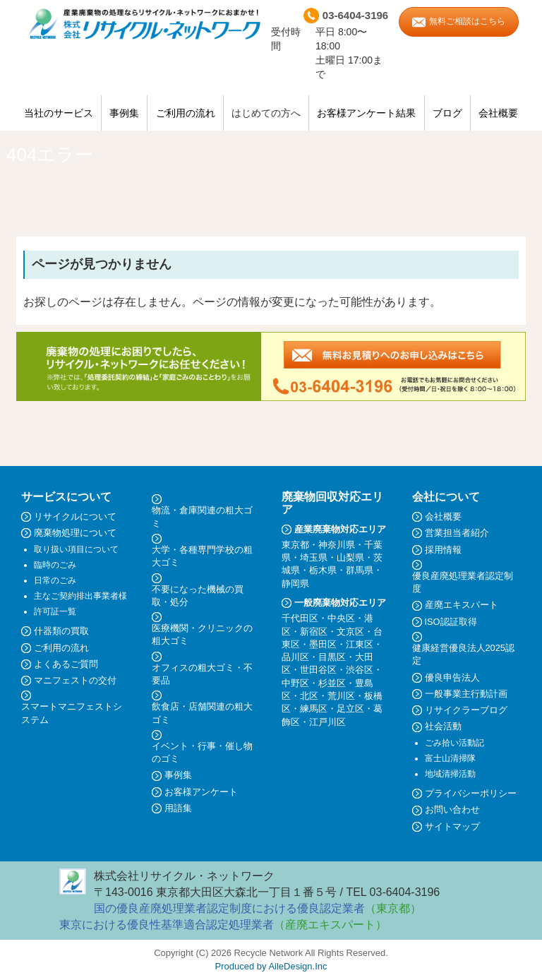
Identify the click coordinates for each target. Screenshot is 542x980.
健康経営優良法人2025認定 (463, 654)
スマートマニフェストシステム (72, 713)
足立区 (350, 709)
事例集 (124, 113)
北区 (309, 696)
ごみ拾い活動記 (454, 743)
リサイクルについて (75, 516)
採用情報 (443, 550)
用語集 (178, 808)
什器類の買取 (61, 631)
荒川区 (341, 696)
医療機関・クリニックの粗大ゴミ (202, 634)
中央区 (341, 618)
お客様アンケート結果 (366, 113)
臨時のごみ (55, 565)
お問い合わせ (452, 809)
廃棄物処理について (75, 533)
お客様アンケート (201, 792)
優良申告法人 (452, 677)
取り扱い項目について (76, 549)
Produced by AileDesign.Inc (271, 966)
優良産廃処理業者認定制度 (463, 582)
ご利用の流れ (186, 113)
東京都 (295, 545)
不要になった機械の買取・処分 (198, 596)
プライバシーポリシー (471, 793)
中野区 (295, 683)
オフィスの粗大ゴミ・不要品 (202, 674)
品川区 (295, 657)
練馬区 (314, 709)
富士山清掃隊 (450, 758)
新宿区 (314, 632)
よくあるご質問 (66, 664)
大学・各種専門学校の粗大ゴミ (202, 556)
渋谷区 (360, 670)
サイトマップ (452, 826)
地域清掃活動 (450, 774)
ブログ (447, 113)
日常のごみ (55, 580)
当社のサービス (59, 113)
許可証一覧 (55, 611)
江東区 (360, 644)
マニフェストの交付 (75, 680)
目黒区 (332, 657)
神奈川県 (337, 545)
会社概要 (498, 113)
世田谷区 (318, 670)
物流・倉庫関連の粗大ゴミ (202, 516)
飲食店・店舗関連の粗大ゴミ (202, 713)
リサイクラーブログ (466, 710)
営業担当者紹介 (457, 533)
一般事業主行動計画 (466, 694)
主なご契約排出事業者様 (80, 596)
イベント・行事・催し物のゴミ (202, 752)
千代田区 (300, 618)
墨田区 (323, 644)
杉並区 (332, 683)
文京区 (350, 632)
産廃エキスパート (462, 605)
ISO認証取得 (451, 622)
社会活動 (443, 726)
